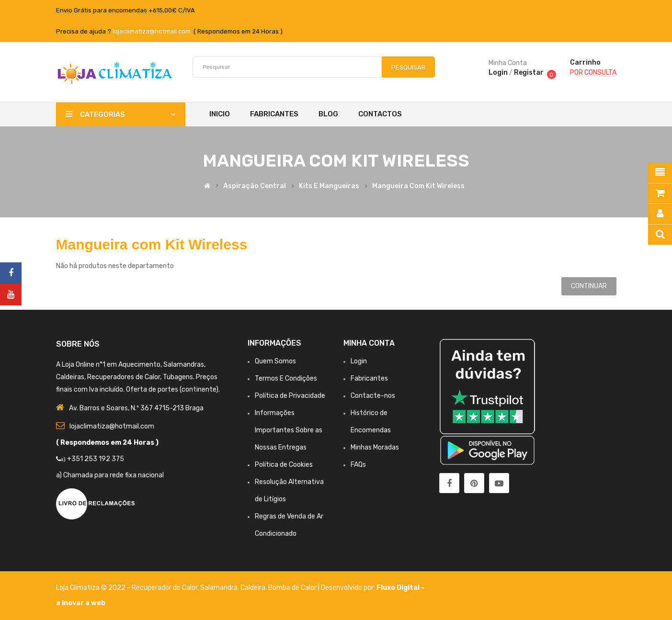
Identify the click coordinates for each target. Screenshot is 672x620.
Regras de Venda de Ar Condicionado (289, 525)
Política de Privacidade (290, 396)
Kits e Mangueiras (329, 186)
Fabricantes (369, 378)
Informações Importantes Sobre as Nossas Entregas (289, 430)
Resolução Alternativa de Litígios (289, 490)
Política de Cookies (284, 465)
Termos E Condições (286, 378)
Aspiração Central (255, 186)
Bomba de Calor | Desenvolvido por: (322, 588)
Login (498, 73)
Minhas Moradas (375, 447)
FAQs (358, 465)
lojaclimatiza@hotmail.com (152, 31)
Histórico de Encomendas (371, 422)
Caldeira (253, 588)
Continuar (589, 286)
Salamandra (219, 588)
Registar (529, 73)
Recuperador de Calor (165, 588)
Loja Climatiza (78, 588)
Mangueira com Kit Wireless (418, 186)
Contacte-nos (373, 396)
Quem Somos (275, 361)
